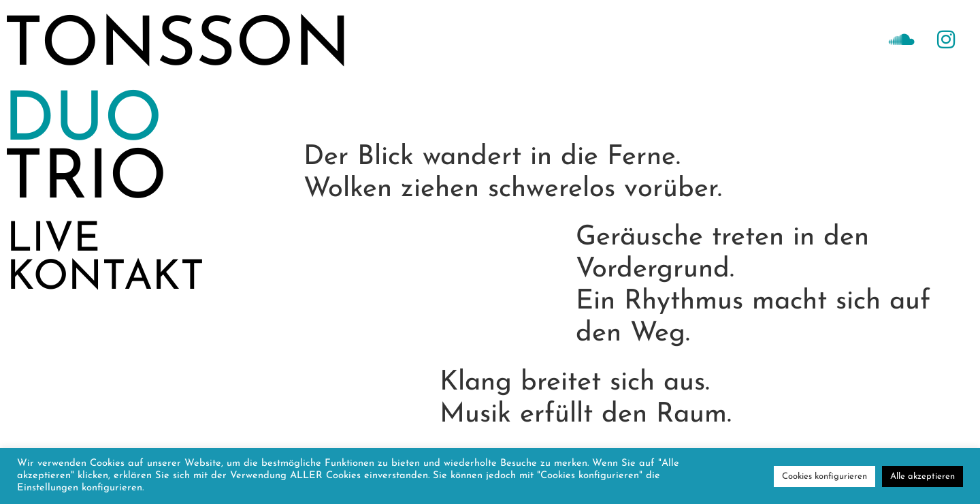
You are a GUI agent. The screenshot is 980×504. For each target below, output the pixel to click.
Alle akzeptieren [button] (922, 476)
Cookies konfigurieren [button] (824, 476)
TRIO (85, 180)
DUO (83, 123)
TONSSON (177, 48)
